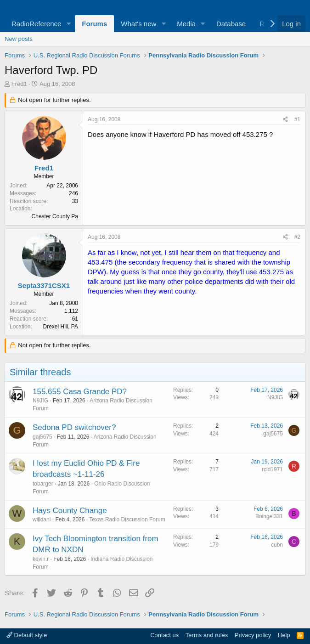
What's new (138, 24)
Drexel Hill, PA (61, 327)
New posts (19, 39)
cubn (277, 545)
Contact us (164, 635)
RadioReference (36, 24)
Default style (27, 635)
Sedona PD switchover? (74, 427)
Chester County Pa (55, 216)
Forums (94, 24)
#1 (297, 119)
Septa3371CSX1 (44, 285)
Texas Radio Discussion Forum (127, 520)
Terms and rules (207, 635)
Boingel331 (269, 516)
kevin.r (41, 559)
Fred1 (19, 84)
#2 (297, 237)
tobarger (43, 484)
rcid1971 (272, 469)
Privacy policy (253, 635)
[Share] (285, 120)
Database (231, 24)
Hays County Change (70, 511)
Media (186, 24)
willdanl (42, 520)
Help (284, 635)
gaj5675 (42, 437)
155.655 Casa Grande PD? (80, 392)
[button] (68, 24)
